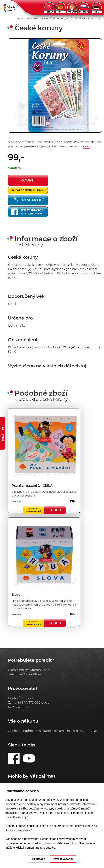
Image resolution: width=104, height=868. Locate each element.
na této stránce (46, 848)
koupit (28, 180)
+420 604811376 (31, 674)
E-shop (37, 18)
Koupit (55, 510)
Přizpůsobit (38, 859)
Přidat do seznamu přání (28, 190)
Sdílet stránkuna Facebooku (27, 212)
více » (87, 146)
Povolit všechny (63, 859)
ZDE (94, 731)
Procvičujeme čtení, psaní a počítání (63, 18)
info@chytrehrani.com (34, 670)
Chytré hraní (23, 18)
